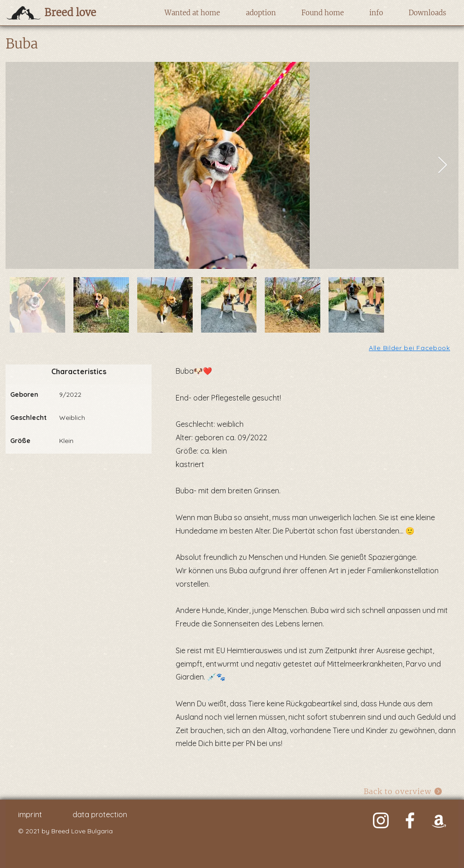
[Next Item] (443, 166)
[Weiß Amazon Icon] (439, 820)
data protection (100, 814)
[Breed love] (85, 12)
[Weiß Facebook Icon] (410, 820)
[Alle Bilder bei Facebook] (410, 348)
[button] (192, 13)
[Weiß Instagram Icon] (381, 820)
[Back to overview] (403, 791)
